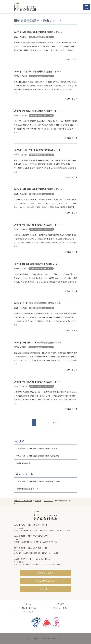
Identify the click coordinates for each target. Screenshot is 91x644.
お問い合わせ (46, 589)
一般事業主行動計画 (28, 608)
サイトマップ (28, 612)
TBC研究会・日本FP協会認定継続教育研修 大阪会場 (37, 448)
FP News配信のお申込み (46, 581)
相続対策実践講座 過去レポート (29, 489)
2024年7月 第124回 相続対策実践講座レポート (38, 225)
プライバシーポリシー (61, 608)
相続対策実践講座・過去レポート (41, 37)
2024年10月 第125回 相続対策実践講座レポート (38, 189)
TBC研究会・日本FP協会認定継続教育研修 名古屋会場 (38, 456)
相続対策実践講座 (23, 463)
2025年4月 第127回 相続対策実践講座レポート (37, 111)
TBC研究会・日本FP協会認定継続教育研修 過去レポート (39, 481)
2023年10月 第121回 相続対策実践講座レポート (38, 342)
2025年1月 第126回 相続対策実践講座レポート (37, 150)
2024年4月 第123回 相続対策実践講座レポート (38, 264)
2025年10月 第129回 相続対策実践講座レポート (38, 32)
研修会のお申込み (46, 573)
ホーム (28, 604)
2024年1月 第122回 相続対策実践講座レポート (37, 303)
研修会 (20, 441)
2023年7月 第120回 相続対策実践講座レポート (38, 382)
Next (55, 423)
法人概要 (61, 604)
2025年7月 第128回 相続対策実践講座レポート (37, 71)
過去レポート (24, 474)
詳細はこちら (70, 60)
